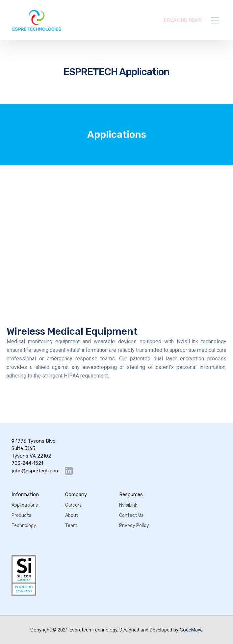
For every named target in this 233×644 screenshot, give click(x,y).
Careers (73, 505)
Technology (24, 526)
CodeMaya (191, 630)
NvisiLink (128, 505)
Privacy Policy (134, 526)
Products (21, 515)
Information (25, 494)
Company (76, 494)
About (72, 515)
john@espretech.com (36, 471)
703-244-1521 (27, 463)
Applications (25, 505)
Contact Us (131, 515)
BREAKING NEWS (183, 20)
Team (71, 526)
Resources (131, 494)
